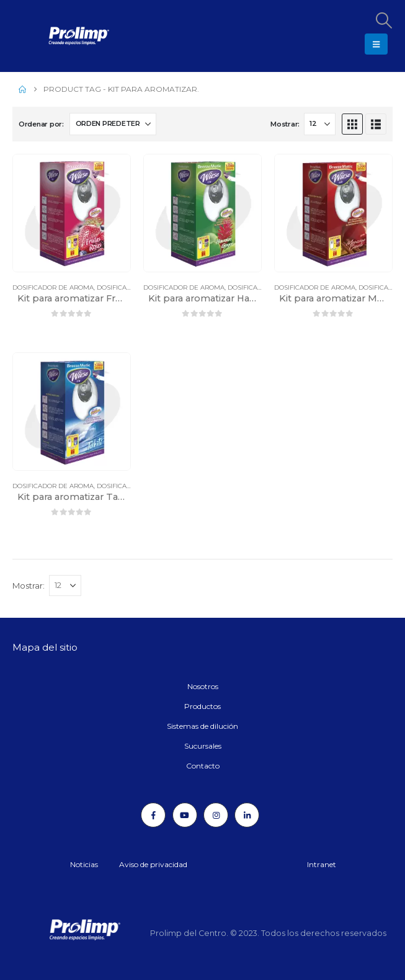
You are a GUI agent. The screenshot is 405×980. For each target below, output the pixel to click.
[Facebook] (153, 815)
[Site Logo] (47, 36)
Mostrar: (285, 124)
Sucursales (203, 746)
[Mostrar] (320, 124)
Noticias (84, 864)
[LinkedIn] (247, 815)
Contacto (203, 766)
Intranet (322, 864)
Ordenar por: (41, 124)
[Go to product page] (72, 213)
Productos (202, 706)
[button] (383, 20)
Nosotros (203, 686)
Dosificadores (123, 287)
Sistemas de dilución (202, 726)
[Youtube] (185, 815)
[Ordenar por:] (113, 124)
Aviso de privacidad (153, 864)
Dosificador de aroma (53, 287)
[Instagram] (216, 815)
